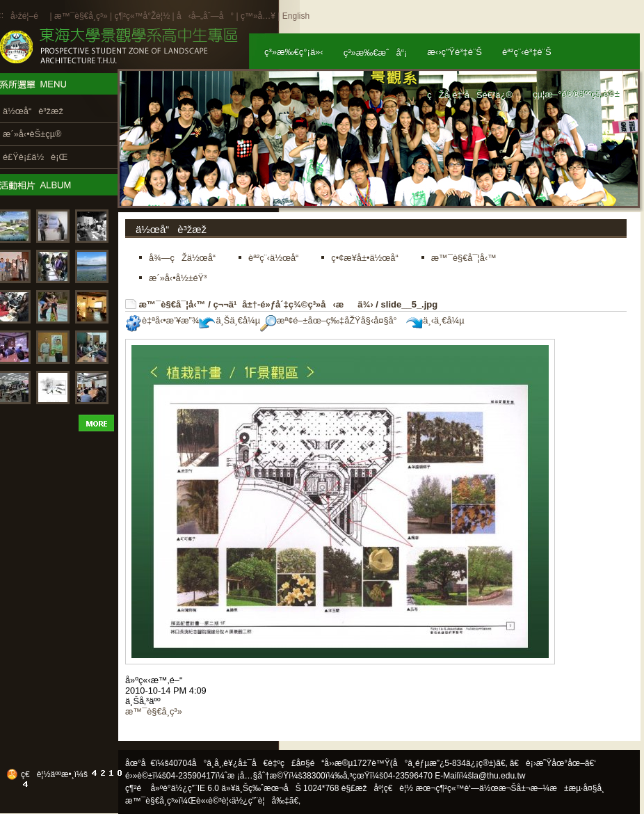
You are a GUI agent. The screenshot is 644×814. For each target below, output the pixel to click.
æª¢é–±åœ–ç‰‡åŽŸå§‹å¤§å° (332, 320)
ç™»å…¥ (258, 16)
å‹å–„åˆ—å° (205, 16)
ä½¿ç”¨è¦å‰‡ (260, 801)
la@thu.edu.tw (499, 776)
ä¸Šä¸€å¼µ (230, 320)
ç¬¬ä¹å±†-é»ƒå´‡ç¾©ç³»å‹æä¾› (293, 304)
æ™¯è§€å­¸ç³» (82, 16)
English (296, 16)
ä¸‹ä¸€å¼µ (435, 320)
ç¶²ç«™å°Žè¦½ (142, 16)
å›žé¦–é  (29, 16)
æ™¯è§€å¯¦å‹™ (172, 304)
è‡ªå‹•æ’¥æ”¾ (162, 320)
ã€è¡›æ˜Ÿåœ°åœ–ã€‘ (553, 763)
